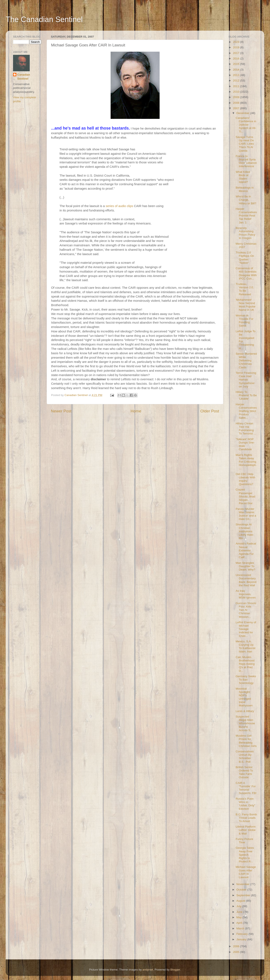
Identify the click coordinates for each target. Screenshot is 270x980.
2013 (237, 75)
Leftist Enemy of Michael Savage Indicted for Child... (246, 629)
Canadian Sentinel (24, 77)
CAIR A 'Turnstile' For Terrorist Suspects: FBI (246, 788)
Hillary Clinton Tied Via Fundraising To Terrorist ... (246, 429)
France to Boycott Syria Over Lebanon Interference (246, 161)
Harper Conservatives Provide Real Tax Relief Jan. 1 (246, 216)
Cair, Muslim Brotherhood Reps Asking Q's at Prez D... (245, 664)
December (243, 113)
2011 (237, 86)
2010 (237, 92)
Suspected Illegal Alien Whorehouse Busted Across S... (245, 723)
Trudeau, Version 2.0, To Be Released (245, 289)
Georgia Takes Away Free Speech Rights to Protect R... (245, 855)
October (242, 890)
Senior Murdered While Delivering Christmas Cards (246, 361)
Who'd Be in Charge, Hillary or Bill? (246, 200)
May (239, 917)
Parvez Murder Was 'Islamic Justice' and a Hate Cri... (246, 514)
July (239, 906)
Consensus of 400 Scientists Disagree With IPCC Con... (246, 273)
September (244, 895)
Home (136, 411)
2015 (237, 64)
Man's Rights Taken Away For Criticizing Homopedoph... (246, 462)
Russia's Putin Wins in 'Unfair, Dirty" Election (246, 804)
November (243, 884)
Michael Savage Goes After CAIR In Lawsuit (246, 872)
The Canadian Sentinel (44, 19)
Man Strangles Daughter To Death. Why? (246, 566)
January (242, 939)
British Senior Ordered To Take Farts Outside (244, 772)
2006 (237, 946)
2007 (237, 108)
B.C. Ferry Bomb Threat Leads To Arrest (246, 818)
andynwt (148, 970)
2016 (237, 58)
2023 (237, 42)
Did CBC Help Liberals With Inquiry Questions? (246, 479)
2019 (237, 47)
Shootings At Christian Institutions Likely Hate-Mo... (245, 531)
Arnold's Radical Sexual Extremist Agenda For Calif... (246, 550)
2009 (237, 97)
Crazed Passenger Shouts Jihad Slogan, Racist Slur (246, 496)
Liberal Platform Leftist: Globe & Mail (246, 830)
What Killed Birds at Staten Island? (243, 177)
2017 (237, 53)
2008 (237, 103)
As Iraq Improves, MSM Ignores (246, 594)
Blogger (175, 970)
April (240, 923)
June (240, 912)
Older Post (210, 411)
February (242, 934)
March (241, 928)
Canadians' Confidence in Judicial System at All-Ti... (246, 125)
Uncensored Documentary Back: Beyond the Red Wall (246, 580)
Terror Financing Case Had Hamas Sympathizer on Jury (246, 380)
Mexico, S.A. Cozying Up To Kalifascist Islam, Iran (246, 647)
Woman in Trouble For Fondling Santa (245, 321)
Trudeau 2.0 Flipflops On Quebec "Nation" (245, 258)
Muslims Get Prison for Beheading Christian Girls (246, 741)
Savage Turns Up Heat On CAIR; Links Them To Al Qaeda (245, 144)
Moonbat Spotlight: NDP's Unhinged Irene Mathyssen (244, 697)
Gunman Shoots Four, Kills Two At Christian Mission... (246, 610)
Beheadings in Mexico (245, 189)
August (241, 901)
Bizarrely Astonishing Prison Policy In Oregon (246, 233)
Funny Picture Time (244, 841)
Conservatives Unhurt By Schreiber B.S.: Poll (245, 757)
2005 (237, 952)
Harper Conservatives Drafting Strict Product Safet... (246, 411)
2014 (237, 70)
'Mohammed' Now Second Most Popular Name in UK (246, 305)
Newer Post (61, 411)
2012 (237, 81)
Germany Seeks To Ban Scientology (246, 680)
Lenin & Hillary (245, 711)
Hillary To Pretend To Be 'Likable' (246, 395)
